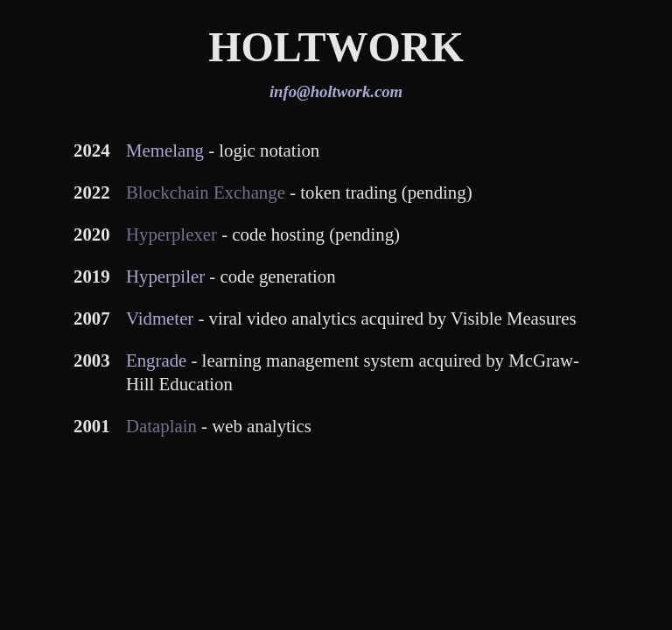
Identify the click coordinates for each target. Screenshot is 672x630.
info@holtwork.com (336, 91)
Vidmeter (160, 318)
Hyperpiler (165, 276)
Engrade (156, 360)
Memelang (165, 150)
